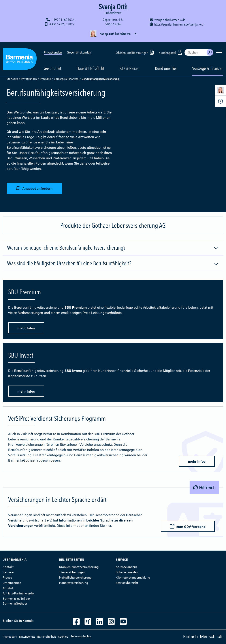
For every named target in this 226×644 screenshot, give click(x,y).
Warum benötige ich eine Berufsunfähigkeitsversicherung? (113, 248)
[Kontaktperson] (220, 91)
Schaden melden (127, 572)
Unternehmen (12, 583)
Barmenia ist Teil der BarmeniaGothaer (16, 601)
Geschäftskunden (79, 48)
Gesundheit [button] (52, 64)
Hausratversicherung (74, 583)
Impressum (10, 637)
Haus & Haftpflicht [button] (90, 64)
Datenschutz (27, 637)
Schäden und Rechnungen (135, 48)
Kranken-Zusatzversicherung (79, 567)
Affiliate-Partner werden (19, 593)
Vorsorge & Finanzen (66, 79)
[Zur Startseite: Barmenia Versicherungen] (20, 56)
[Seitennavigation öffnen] (219, 48)
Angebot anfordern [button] (34, 188)
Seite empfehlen (81, 636)
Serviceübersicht (127, 583)
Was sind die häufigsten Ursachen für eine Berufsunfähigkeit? (113, 264)
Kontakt (8, 567)
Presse (7, 577)
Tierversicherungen (72, 572)
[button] (113, 34)
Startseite (12, 79)
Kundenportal (171, 48)
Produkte (45, 79)
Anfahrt (8, 588)
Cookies (63, 637)
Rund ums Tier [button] (166, 64)
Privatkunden (53, 48)
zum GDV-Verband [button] (187, 526)
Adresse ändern (126, 567)
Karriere (8, 572)
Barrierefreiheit (47, 637)
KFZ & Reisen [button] (130, 64)
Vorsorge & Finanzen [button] (208, 64)
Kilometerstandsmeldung (133, 577)
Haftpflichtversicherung (75, 577)
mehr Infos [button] (26, 328)
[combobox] (196, 48)
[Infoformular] (220, 101)
